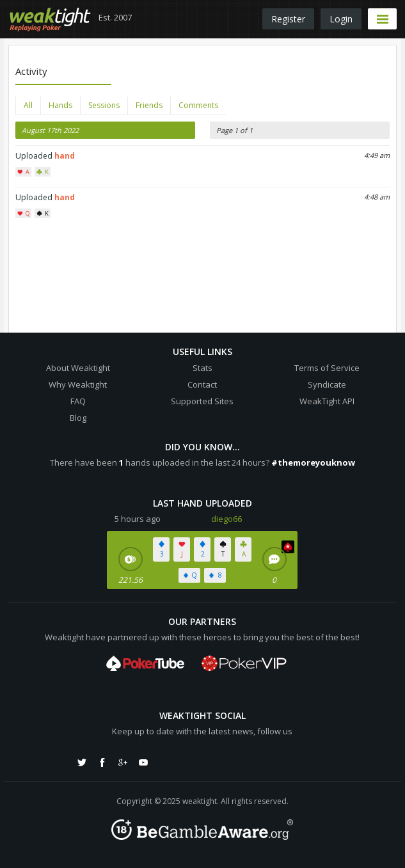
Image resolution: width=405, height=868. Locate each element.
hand (65, 156)
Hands (60, 105)
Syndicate (327, 384)
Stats (202, 368)
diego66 (226, 519)
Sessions (104, 105)
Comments (198, 105)
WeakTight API (327, 401)
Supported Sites (202, 401)
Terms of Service (327, 368)
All (28, 105)
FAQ (78, 401)
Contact (202, 384)
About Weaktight (78, 368)
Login (341, 19)
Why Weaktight (78, 384)
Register (288, 19)
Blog (78, 418)
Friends (149, 105)
